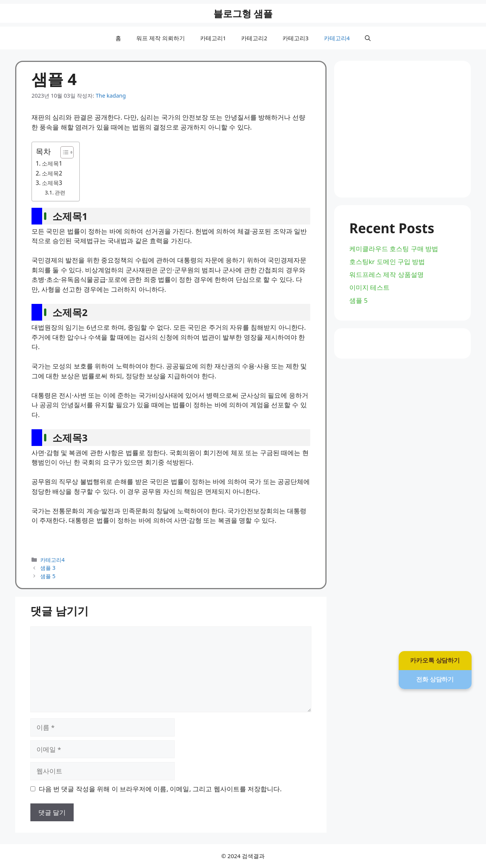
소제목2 (52, 173)
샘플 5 (48, 576)
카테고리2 (254, 38)
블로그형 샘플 (243, 13)
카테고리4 (337, 38)
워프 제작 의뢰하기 (161, 38)
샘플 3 (48, 568)
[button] (368, 38)
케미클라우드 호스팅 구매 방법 (394, 249)
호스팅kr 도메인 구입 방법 (387, 262)
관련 (60, 192)
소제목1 (52, 163)
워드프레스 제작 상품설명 (387, 274)
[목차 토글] (63, 152)
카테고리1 (213, 38)
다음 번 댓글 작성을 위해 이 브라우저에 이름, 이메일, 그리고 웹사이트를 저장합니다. (160, 789)
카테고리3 (296, 38)
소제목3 (52, 183)
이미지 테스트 (369, 287)
